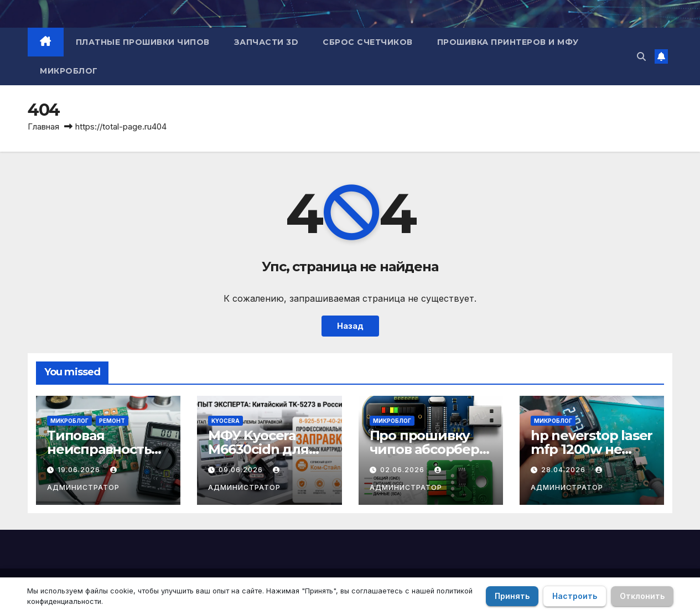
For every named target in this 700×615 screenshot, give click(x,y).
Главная (43, 126)
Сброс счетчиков (368, 42)
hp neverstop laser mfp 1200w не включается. (592, 449)
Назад (350, 326)
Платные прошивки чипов (143, 42)
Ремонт (112, 421)
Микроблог (69, 71)
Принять (512, 596)
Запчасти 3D (266, 42)
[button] (641, 56)
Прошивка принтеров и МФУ (508, 42)
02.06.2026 (403, 470)
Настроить (575, 596)
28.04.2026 (564, 470)
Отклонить (642, 596)
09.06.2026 (242, 470)
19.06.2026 (80, 470)
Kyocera (225, 421)
